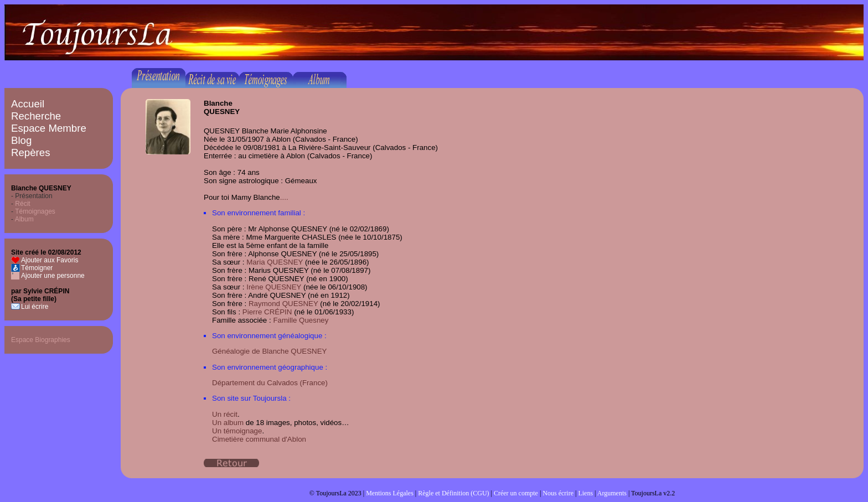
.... (284, 197)
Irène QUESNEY (274, 287)
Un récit (225, 414)
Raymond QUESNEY (283, 304)
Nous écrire (558, 493)
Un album (228, 423)
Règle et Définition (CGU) (453, 493)
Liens (585, 493)
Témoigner (37, 268)
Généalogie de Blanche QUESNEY (269, 351)
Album (24, 219)
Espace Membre (49, 128)
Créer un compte (516, 493)
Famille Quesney (301, 320)
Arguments (612, 493)
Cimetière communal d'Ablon (259, 439)
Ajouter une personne (53, 276)
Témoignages (35, 211)
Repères (31, 152)
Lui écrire (35, 307)
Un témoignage (237, 431)
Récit (22, 204)
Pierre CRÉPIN (267, 312)
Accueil (28, 104)
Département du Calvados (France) (270, 383)
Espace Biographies (41, 340)
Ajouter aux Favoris (50, 260)
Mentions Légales (390, 493)
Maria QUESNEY (275, 262)
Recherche (36, 116)
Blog (21, 140)
